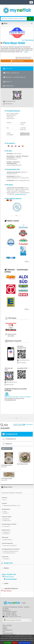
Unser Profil (9, 68)
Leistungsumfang (8, 633)
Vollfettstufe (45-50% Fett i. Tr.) (12, 506)
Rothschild (4, 467)
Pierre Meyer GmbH (14, 43)
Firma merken (29, 40)
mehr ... (27, 52)
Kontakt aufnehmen (18, 61)
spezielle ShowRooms (11, 588)
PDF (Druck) (9, 104)
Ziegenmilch (7, 520)
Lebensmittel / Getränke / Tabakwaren (12, 493)
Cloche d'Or (4, 480)
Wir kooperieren (8, 630)
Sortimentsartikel (11, 579)
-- (17, 466)
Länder (6, 583)
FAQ (4, 631)
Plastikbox (7, 559)
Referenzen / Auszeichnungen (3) (15, 77)
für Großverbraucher (9, 553)
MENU (6, 23)
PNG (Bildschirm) (10, 101)
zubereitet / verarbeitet (10, 545)
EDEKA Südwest (18, 425)
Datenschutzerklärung (25, 643)
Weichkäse (7, 532)
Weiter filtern (8, 448)
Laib (5, 511)
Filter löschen (7, 591)
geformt (6, 513)
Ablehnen (15, 643)
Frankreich (7, 526)
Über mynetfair (7, 625)
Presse (5, 627)
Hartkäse (6, 534)
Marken (6, 568)
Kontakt (5, 628)
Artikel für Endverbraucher (11, 551)
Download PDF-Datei (24, 58)
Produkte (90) (9, 86)
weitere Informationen (21, 194)
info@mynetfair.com (15, 616)
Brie (5, 500)
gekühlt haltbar (8, 540)
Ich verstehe (8, 643)
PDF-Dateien (12, 318)
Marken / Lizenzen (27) (12, 73)
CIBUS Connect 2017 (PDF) (12, 335)
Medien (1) (8, 81)
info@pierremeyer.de (27, 133)
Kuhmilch (6, 519)
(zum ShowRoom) (29, 424)
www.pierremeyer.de (27, 135)
